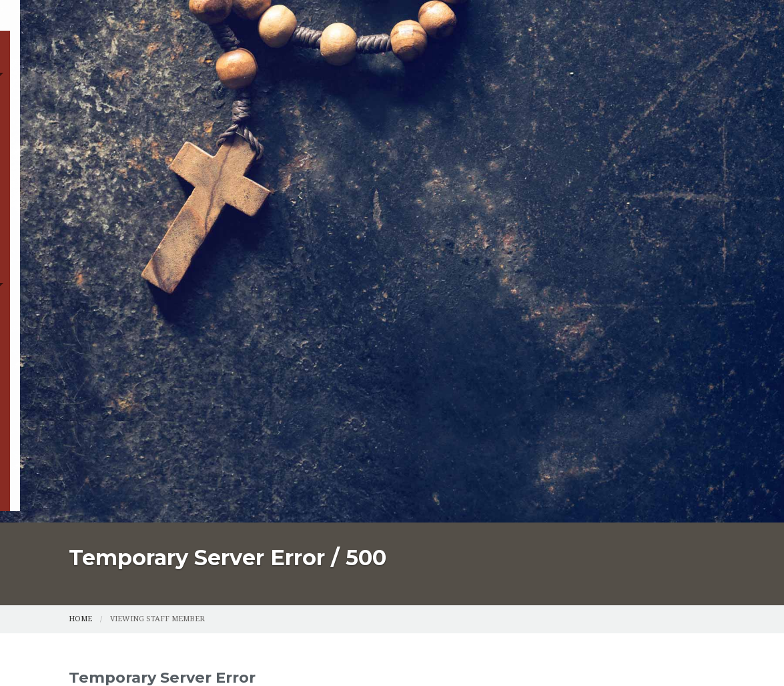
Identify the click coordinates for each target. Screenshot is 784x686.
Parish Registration (189, 92)
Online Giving (379, 122)
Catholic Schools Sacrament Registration (489, 92)
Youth (297, 122)
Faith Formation (121, 122)
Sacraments (307, 92)
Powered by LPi (543, 654)
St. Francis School (480, 122)
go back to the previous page (458, 387)
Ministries (223, 122)
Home (90, 92)
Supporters (577, 122)
